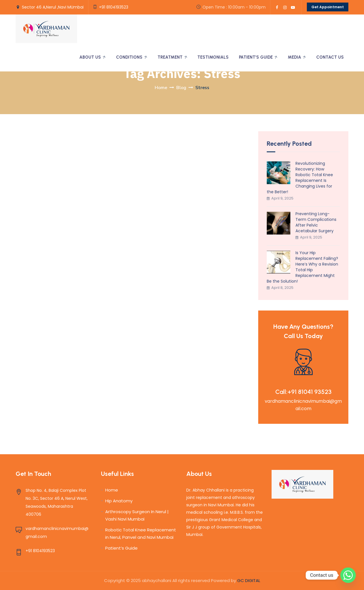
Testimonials (213, 57)
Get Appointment (328, 7)
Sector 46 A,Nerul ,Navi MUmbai (53, 7)
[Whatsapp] (348, 575)
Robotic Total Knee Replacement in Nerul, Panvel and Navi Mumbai (141, 534)
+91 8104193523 (114, 7)
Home (161, 88)
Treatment (170, 57)
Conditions (129, 57)
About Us (90, 57)
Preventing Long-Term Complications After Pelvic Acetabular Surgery (316, 222)
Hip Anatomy (119, 501)
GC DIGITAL (249, 580)
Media (294, 57)
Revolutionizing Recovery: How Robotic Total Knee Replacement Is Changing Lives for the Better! (300, 178)
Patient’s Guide (256, 57)
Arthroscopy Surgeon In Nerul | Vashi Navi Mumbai (137, 515)
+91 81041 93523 (310, 392)
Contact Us (330, 57)
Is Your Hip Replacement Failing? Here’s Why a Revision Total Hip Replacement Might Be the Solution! (302, 267)
